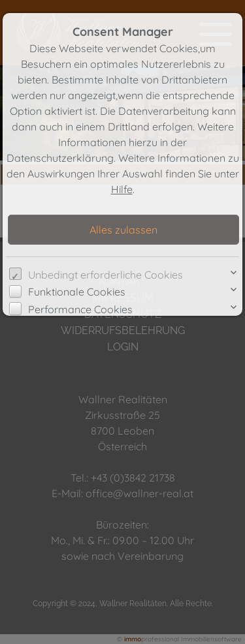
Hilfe (122, 189)
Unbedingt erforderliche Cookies (106, 275)
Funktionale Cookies (77, 292)
